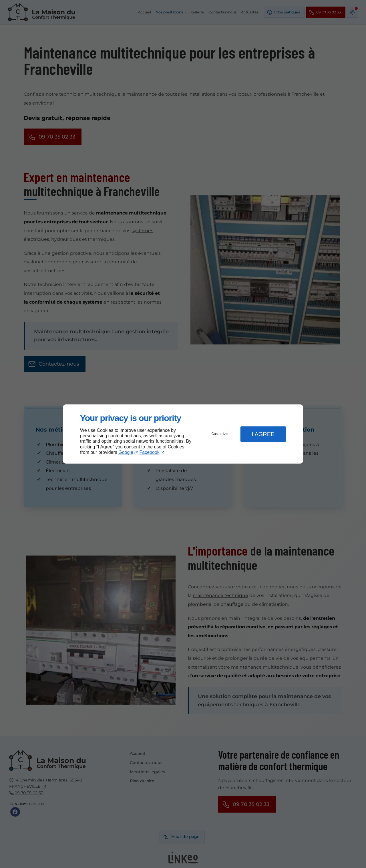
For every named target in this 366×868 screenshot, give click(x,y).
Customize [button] (220, 434)
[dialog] (183, 434)
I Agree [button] (263, 434)
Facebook (150, 452)
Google (126, 452)
